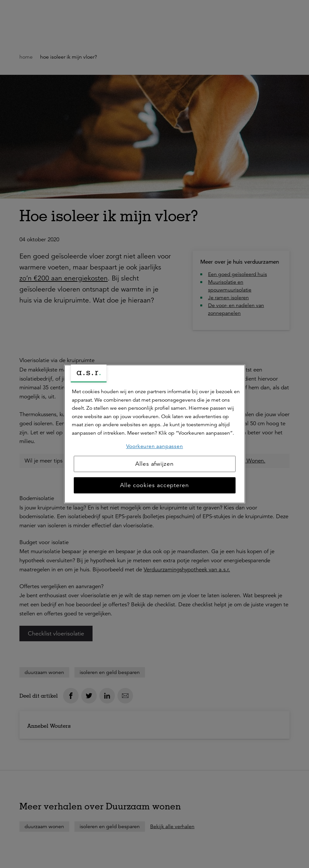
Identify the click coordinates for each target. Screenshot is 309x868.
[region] (155, 434)
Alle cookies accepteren (154, 485)
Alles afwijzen (154, 464)
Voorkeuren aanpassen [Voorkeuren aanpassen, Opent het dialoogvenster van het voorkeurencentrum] (155, 446)
